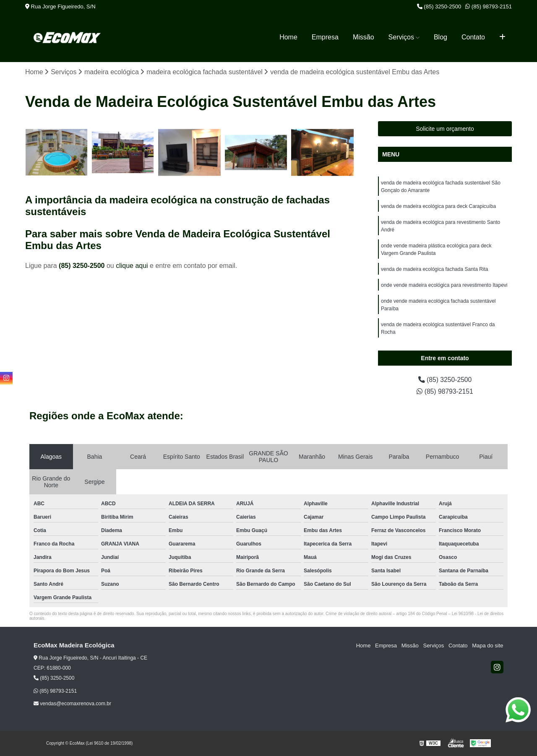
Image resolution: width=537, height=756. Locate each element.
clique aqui (132, 266)
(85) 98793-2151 (489, 6)
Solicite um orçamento (445, 129)
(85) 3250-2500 (439, 6)
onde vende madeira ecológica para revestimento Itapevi (444, 286)
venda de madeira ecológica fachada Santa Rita (435, 270)
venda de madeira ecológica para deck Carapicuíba (438, 207)
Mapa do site (487, 646)
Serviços (401, 37)
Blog (441, 37)
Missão (364, 37)
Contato (473, 37)
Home (288, 37)
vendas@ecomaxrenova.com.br (72, 704)
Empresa (325, 37)
